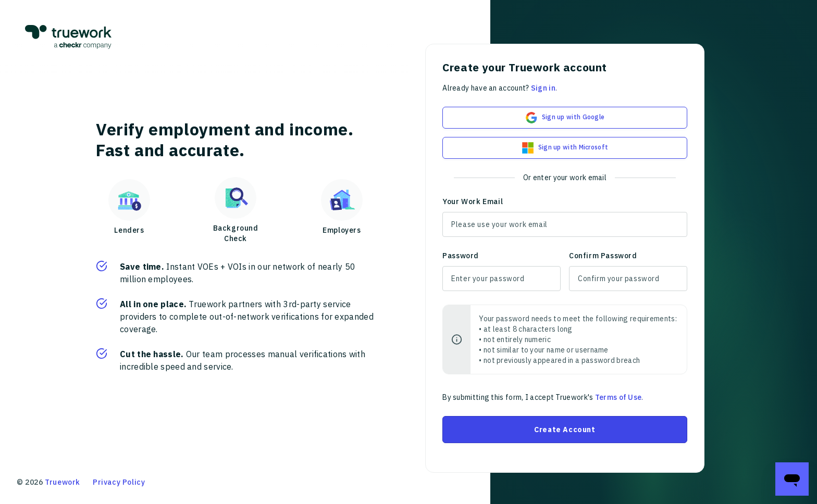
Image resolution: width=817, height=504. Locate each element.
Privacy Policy (119, 482)
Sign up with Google (565, 118)
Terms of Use (618, 397)
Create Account (565, 430)
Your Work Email (473, 201)
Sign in (543, 88)
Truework (63, 482)
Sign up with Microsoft (565, 148)
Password (461, 256)
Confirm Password (603, 256)
